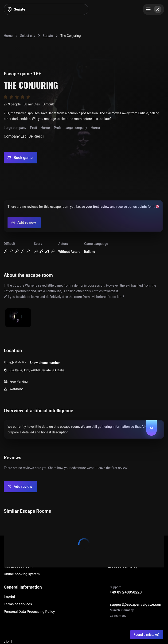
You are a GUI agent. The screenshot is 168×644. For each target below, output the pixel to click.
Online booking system (22, 574)
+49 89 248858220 (126, 592)
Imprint (9, 597)
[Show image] (18, 318)
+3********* (18, 363)
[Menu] (153, 9)
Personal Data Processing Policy (29, 612)
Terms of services (18, 604)
